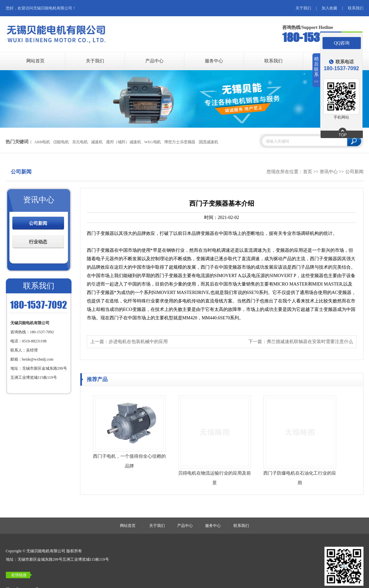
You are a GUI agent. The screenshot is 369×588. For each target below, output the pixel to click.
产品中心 (154, 61)
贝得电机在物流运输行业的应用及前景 (215, 478)
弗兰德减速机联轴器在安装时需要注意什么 (310, 342)
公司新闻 (354, 172)
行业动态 (38, 242)
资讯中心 (329, 172)
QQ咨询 (342, 43)
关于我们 (303, 8)
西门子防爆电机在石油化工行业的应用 (300, 478)
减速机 (97, 142)
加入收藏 (329, 8)
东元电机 (80, 142)
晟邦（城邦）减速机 (123, 142)
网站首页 (35, 61)
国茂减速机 (208, 142)
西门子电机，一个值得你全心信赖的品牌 (129, 461)
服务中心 (214, 61)
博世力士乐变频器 (180, 142)
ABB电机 (42, 142)
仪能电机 (61, 142)
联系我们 (356, 8)
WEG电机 (152, 142)
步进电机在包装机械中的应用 (138, 342)
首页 (308, 172)
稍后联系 (316, 70)
